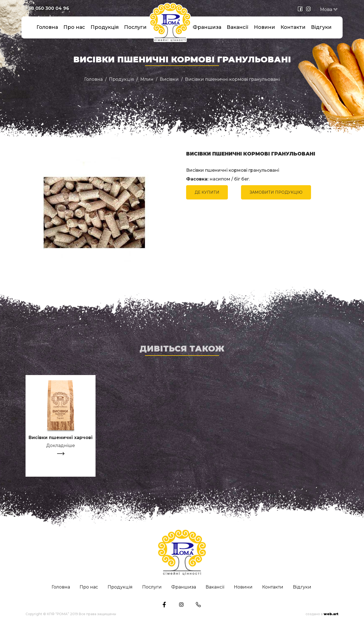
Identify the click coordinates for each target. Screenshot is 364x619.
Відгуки (321, 27)
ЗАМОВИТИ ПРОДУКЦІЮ (276, 192)
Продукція (105, 27)
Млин (147, 79)
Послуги (135, 27)
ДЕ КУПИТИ (207, 192)
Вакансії (238, 27)
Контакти (293, 27)
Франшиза (207, 27)
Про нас (74, 27)
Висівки (169, 79)
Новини (264, 27)
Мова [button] (329, 9)
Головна (47, 27)
